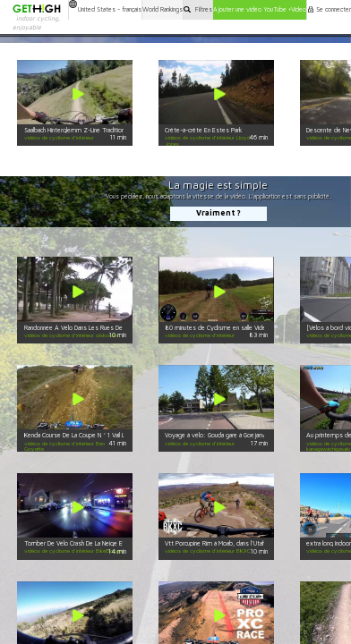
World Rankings (163, 9)
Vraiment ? (218, 213)
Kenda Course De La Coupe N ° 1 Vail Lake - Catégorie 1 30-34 (107, 435)
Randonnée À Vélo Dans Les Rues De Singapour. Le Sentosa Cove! (113, 328)
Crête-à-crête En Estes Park (203, 130)
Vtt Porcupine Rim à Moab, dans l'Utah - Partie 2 (228, 543)
